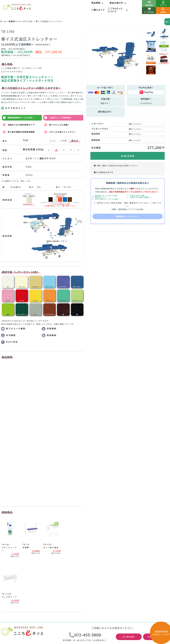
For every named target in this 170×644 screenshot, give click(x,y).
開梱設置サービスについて (127, 216)
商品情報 (98, 3)
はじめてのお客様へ (96, 526)
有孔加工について (56, 531)
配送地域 (96, 134)
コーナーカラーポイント (13, 553)
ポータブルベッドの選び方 (57, 544)
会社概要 (134, 522)
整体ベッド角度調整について (58, 548)
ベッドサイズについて (58, 522)
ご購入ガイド (98, 10)
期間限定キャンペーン (12, 522)
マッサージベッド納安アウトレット (19, 526)
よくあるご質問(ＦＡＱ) (98, 530)
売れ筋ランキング (10, 530)
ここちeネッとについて (118, 10)
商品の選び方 (118, 3)
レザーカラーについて (58, 535)
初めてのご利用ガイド (140, 538)
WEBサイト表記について (56, 540)
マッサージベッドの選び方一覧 (59, 518)
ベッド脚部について (57, 526)
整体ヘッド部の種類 (54, 552)
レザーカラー (98, 124)
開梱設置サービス (95, 534)
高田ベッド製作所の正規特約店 (144, 534)
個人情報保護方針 (138, 530)
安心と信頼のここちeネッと (100, 522)
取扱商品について (95, 546)
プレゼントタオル (100, 129)
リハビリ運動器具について (14, 545)
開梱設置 (96, 140)
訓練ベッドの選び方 (11, 540)
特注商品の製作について (98, 542)
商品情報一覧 (8, 518)
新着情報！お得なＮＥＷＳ (14, 534)
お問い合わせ (136, 526)
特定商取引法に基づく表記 (142, 518)
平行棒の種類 (8, 549)
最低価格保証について (97, 538)
